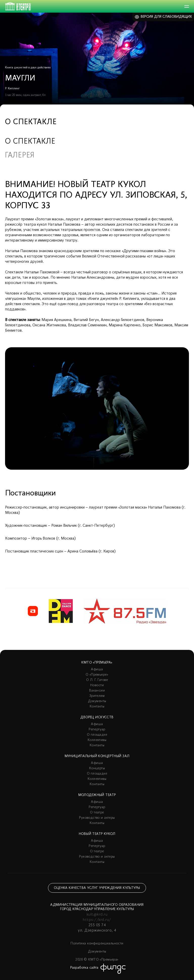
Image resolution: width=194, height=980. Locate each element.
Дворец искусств (97, 717)
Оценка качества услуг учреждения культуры (97, 888)
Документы (97, 701)
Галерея (20, 156)
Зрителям (97, 696)
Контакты (97, 707)
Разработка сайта (84, 968)
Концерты (97, 768)
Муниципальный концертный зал (97, 756)
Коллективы (97, 740)
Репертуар (97, 730)
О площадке (97, 735)
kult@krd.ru (97, 915)
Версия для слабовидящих (166, 17)
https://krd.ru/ (97, 920)
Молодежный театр (97, 795)
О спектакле (30, 142)
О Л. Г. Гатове (97, 680)
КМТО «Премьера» (97, 663)
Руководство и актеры (97, 818)
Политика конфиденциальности (97, 944)
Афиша (97, 669)
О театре (97, 813)
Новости (97, 685)
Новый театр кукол (97, 834)
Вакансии (97, 691)
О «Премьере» (97, 675)
